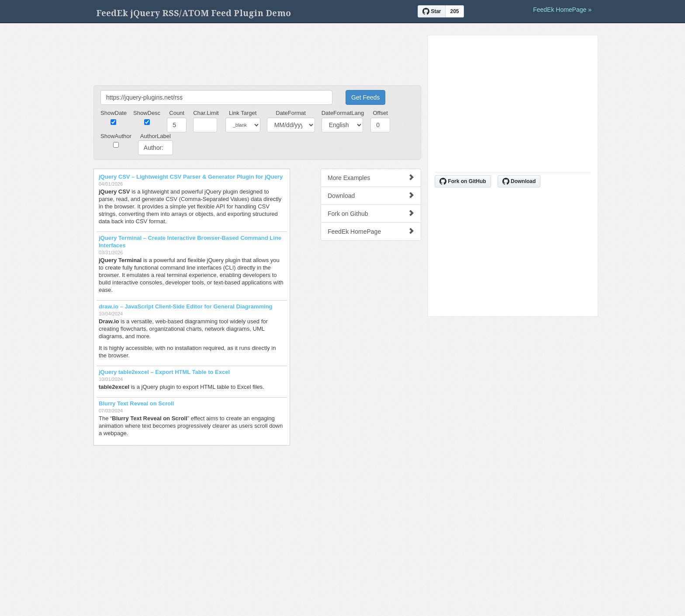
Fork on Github (371, 213)
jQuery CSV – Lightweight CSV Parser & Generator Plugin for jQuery (191, 177)
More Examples (371, 178)
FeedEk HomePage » (562, 10)
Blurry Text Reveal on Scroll (136, 403)
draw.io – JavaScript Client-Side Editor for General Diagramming (186, 306)
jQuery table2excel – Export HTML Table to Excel (164, 372)
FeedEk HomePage (371, 231)
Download (371, 196)
